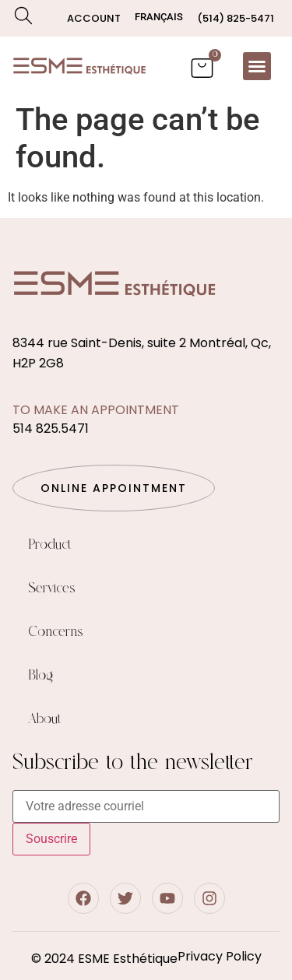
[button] (257, 66)
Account (94, 18)
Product (50, 545)
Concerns (56, 632)
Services (52, 588)
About (45, 719)
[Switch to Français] (159, 17)
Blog (40, 676)
